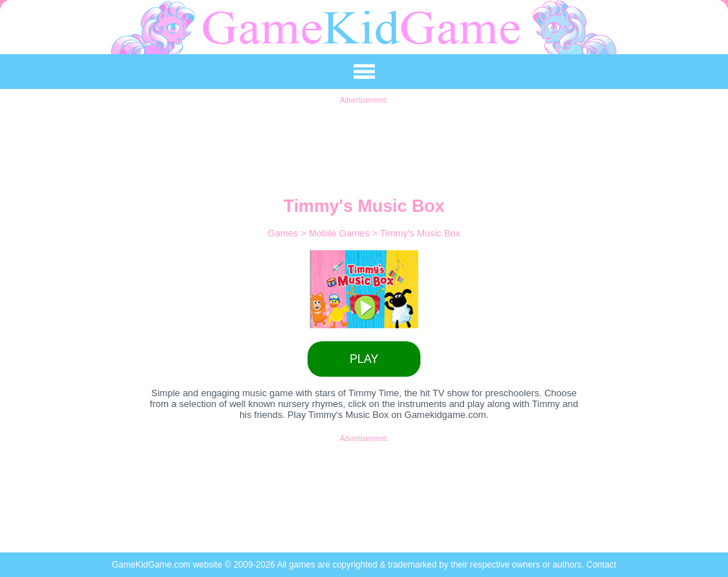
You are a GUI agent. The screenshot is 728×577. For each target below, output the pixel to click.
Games (284, 233)
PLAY (364, 359)
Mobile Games (340, 233)
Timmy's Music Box (420, 233)
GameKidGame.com (152, 565)
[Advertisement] (364, 137)
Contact (601, 565)
